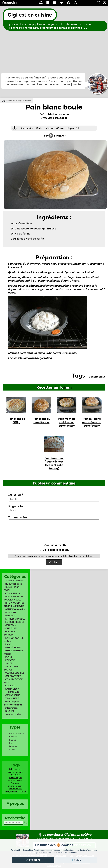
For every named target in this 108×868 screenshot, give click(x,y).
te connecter (52, 556)
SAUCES (9, 663)
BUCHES (10, 711)
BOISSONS (11, 612)
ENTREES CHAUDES (15, 619)
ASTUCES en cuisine (15, 609)
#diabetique (15, 778)
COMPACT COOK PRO (13, 681)
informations (12, 708)
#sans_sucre (15, 789)
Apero (12, 749)
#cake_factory (15, 772)
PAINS (8, 644)
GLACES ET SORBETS (10, 633)
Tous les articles (13, 714)
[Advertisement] (54, 52)
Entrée (13, 740)
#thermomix (15, 769)
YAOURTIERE (12, 698)
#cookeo (15, 775)
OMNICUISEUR (13, 695)
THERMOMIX (12, 692)
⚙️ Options (76, 860)
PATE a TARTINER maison (13, 652)
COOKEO (10, 686)
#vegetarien (11, 791)
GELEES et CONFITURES (11, 627)
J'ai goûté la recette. (54, 550)
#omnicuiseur (15, 780)
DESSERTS (10, 616)
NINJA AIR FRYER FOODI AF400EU (14, 598)
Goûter (13, 737)
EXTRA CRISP (12, 689)
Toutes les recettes (15, 581)
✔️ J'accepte (33, 860)
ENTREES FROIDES (15, 622)
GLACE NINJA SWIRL (12, 589)
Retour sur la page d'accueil (18, 101)
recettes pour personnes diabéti (13, 703)
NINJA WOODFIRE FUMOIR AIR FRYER (14, 605)
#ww (23, 791)
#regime (15, 783)
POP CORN (11, 660)
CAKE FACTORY (13, 676)
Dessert (13, 746)
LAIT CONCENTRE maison (14, 640)
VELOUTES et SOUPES (11, 668)
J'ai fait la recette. (54, 545)
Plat (11, 743)
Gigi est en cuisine (30, 15)
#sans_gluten (15, 786)
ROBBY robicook (14, 584)
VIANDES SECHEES (15, 673)
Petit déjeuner (17, 734)
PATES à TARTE (13, 647)
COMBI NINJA (13, 593)
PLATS (8, 657)
